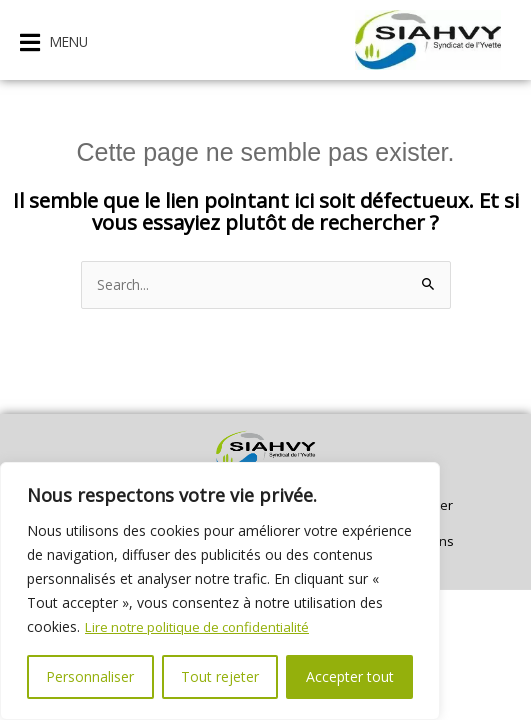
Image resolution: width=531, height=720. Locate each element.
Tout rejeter (220, 676)
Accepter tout (350, 676)
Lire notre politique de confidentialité (203, 626)
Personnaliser (90, 676)
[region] (220, 591)
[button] (54, 42)
